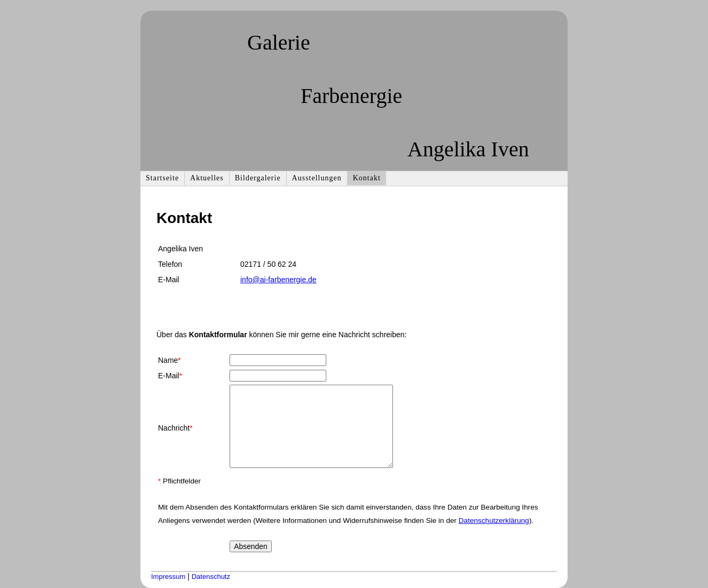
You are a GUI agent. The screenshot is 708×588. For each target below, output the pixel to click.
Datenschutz (211, 577)
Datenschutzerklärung (494, 521)
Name (170, 360)
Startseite (162, 178)
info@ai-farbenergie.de (278, 280)
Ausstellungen (317, 178)
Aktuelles (207, 178)
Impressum (168, 577)
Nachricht (175, 428)
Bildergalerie (258, 178)
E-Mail (170, 376)
